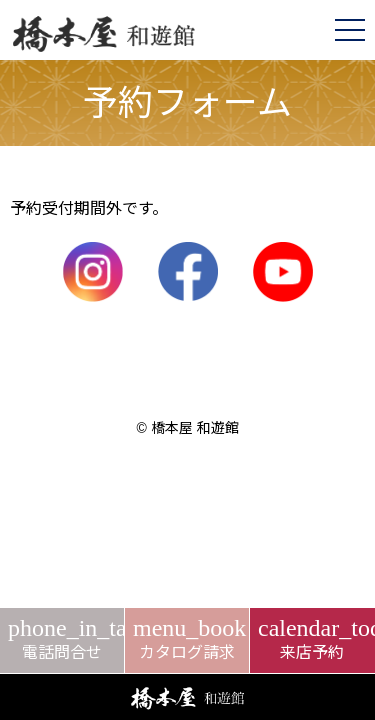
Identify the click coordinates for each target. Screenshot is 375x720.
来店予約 (312, 638)
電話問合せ (62, 638)
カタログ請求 (187, 638)
